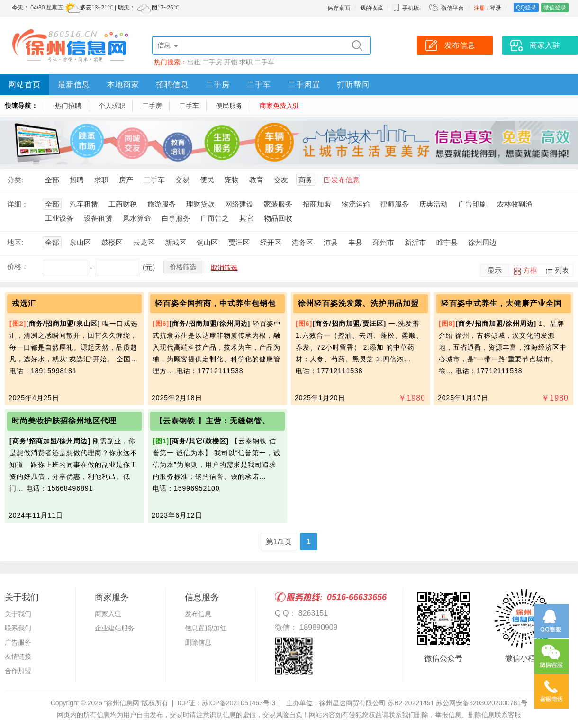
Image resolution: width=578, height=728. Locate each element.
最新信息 (74, 85)
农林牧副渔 (515, 204)
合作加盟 (18, 671)
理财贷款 (200, 204)
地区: (15, 242)
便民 (207, 180)
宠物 (232, 180)
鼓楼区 (112, 242)
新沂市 (415, 242)
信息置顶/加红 (206, 628)
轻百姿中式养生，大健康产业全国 (501, 303)
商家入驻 (108, 614)
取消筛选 (224, 268)
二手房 (212, 62)
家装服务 (278, 204)
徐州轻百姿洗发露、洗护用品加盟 (358, 303)
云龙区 (144, 242)
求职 (246, 62)
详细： (18, 204)
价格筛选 (183, 267)
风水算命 (137, 218)
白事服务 (176, 218)
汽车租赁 (84, 204)
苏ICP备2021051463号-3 (239, 703)
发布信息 (345, 180)
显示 (495, 270)
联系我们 (18, 628)
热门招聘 (68, 106)
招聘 (77, 180)
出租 (194, 62)
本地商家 (123, 85)
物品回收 (278, 218)
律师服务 (395, 204)
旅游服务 (162, 204)
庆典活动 (433, 204)
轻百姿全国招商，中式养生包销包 (215, 303)
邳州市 (384, 242)
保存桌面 (339, 8)
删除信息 (198, 642)
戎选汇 (24, 303)
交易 (182, 180)
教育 (256, 180)
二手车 (264, 62)
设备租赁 (98, 218)
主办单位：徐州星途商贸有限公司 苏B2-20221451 (360, 703)
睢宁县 (447, 242)
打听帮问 (353, 85)
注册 (479, 8)
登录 (496, 8)
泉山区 (80, 242)
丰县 (355, 242)
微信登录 (555, 8)
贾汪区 (239, 242)
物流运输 (356, 204)
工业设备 (59, 218)
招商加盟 (317, 204)
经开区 (271, 242)
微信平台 (452, 8)
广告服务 (18, 642)
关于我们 (18, 614)
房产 (126, 180)
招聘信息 (172, 85)
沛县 (331, 242)
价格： (18, 266)
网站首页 (25, 85)
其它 (246, 218)
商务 (306, 180)
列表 (562, 270)
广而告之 (215, 218)
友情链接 (18, 656)
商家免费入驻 (280, 106)
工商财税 (123, 204)
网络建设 (239, 204)
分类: (15, 180)
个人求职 (112, 106)
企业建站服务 (115, 628)
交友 (281, 180)
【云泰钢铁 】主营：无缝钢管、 (212, 421)
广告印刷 (472, 204)
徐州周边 (482, 242)
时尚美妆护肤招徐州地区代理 (64, 421)
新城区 (176, 242)
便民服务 (229, 106)
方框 (530, 270)
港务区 (303, 242)
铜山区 (207, 242)
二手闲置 (304, 85)
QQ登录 (526, 8)
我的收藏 (371, 8)
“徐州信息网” (123, 703)
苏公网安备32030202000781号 (482, 703)
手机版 (406, 8)
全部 (52, 180)
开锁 (231, 62)
